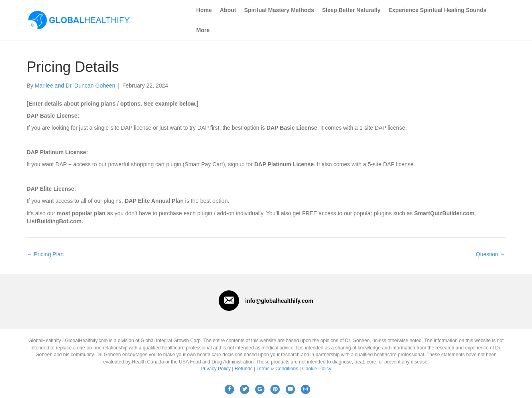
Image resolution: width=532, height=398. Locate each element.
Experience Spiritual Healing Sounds (437, 10)
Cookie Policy (317, 369)
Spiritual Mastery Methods (279, 10)
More (203, 30)
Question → (491, 254)
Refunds (244, 369)
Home (204, 10)
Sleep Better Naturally (351, 10)
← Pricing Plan (45, 254)
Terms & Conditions (277, 369)
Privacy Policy (216, 369)
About (228, 10)
